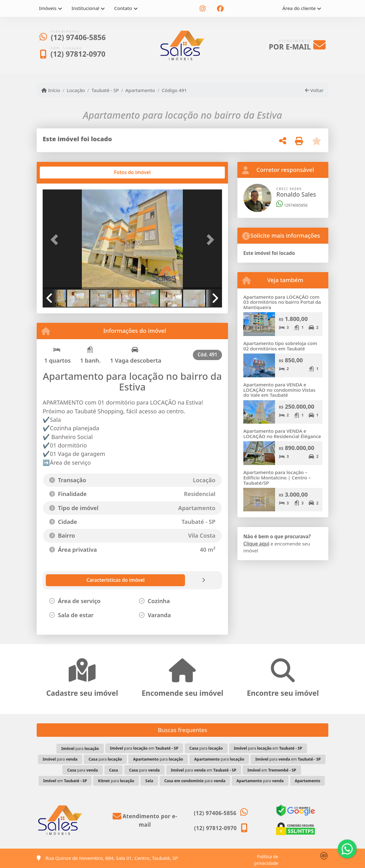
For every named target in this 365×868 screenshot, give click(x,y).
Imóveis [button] (48, 8)
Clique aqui (256, 544)
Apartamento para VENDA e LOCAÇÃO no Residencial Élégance (282, 434)
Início (51, 90)
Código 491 (174, 90)
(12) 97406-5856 (78, 37)
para (80, 749)
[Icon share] (203, 9)
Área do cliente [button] (299, 8)
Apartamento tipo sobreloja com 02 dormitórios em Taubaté (280, 346)
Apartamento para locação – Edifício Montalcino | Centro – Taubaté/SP (277, 477)
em (272, 770)
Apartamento (140, 90)
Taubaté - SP (105, 90)
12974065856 (292, 205)
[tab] (63, 173)
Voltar (314, 90)
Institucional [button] (85, 8)
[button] (56, 240)
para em (144, 748)
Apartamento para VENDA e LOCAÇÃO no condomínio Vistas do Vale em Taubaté (279, 390)
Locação (76, 90)
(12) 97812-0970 (78, 54)
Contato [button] (123, 8)
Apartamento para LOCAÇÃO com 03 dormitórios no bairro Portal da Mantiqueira (282, 302)
